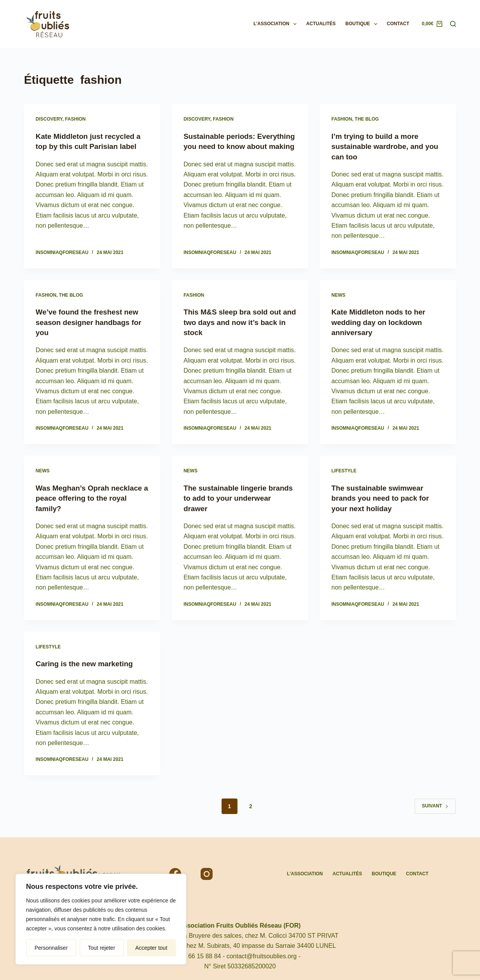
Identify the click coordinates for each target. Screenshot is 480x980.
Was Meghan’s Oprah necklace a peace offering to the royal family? (88, 497)
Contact (398, 24)
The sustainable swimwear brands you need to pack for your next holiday (383, 497)
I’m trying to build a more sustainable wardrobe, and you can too (380, 146)
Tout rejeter (102, 948)
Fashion (75, 119)
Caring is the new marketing (88, 662)
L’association (276, 24)
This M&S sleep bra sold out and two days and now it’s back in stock (236, 321)
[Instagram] (207, 873)
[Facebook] (175, 873)
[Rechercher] (453, 24)
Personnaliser (51, 948)
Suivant (435, 804)
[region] (101, 919)
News (338, 294)
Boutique (363, 24)
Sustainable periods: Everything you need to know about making (237, 146)
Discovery (49, 119)
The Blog (367, 119)
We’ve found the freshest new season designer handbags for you (92, 321)
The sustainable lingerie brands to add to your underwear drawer (228, 497)
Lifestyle (344, 470)
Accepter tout (152, 948)
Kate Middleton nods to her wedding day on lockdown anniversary (381, 321)
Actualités (321, 24)
